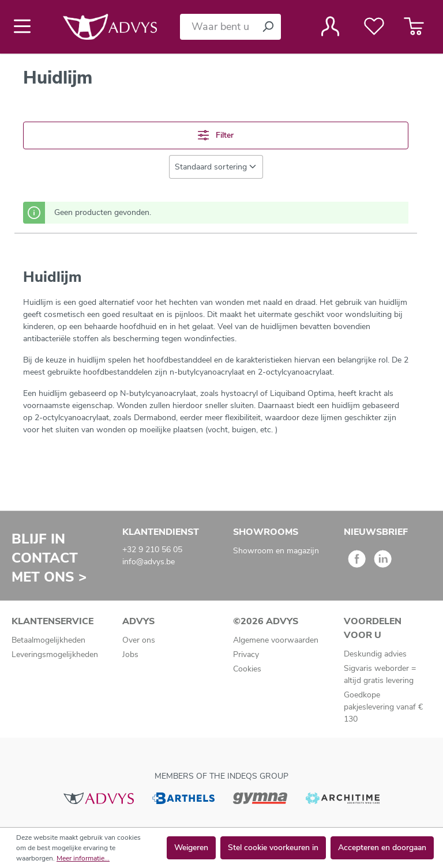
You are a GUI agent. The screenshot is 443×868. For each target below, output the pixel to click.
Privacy (246, 654)
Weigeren (191, 848)
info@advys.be (149, 562)
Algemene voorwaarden (276, 640)
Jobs (130, 654)
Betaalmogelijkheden (48, 640)
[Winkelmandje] (414, 27)
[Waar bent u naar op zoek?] (217, 27)
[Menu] (26, 27)
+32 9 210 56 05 (152, 550)
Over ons (139, 640)
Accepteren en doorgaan (382, 848)
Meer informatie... (83, 858)
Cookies (247, 669)
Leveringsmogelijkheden (55, 654)
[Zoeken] (268, 27)
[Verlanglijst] (374, 27)
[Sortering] (216, 167)
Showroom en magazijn (276, 551)
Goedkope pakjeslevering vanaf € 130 (383, 707)
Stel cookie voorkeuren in (273, 848)
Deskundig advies (375, 654)
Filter (216, 135)
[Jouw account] (330, 27)
